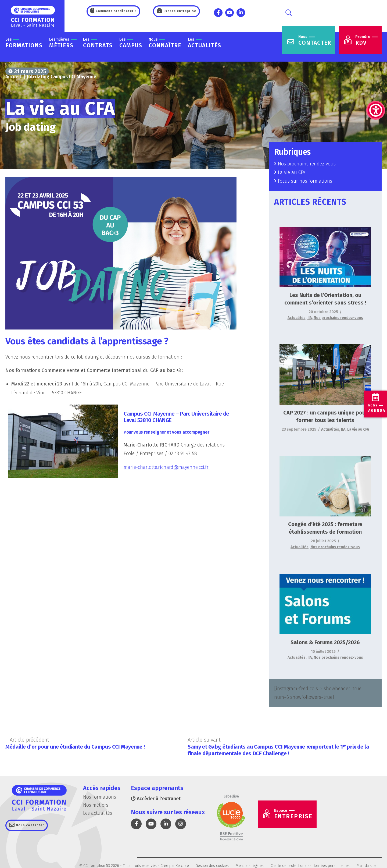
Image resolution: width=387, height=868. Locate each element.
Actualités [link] (297, 318)
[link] (376, 83)
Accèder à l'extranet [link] (156, 799)
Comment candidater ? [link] (116, 11)
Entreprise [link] (294, 814)
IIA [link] (310, 318)
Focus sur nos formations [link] (305, 181)
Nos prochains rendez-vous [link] (307, 164)
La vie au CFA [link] (292, 172)
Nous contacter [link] (29, 826)
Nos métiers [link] (96, 805)
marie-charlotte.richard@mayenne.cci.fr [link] (167, 467)
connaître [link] (165, 43)
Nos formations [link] (100, 797)
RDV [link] (366, 40)
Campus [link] (131, 43)
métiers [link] (63, 43)
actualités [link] (205, 43)
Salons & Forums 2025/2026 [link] (325, 642)
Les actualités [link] (98, 813)
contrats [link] (98, 43)
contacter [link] (315, 40)
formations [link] (24, 43)
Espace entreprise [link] (179, 11)
